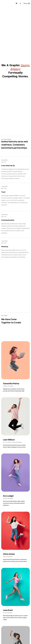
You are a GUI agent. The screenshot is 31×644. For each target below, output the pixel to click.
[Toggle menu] (26, 3)
